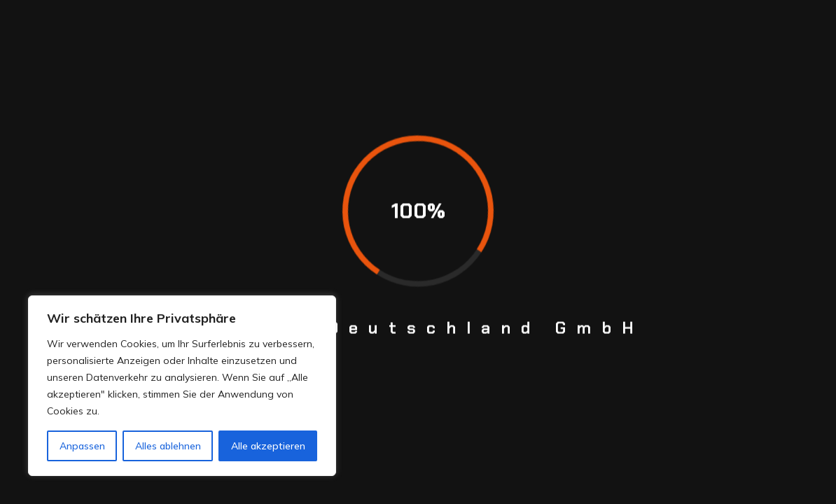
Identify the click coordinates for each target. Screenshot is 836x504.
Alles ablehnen (168, 446)
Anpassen (82, 446)
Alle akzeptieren (268, 446)
